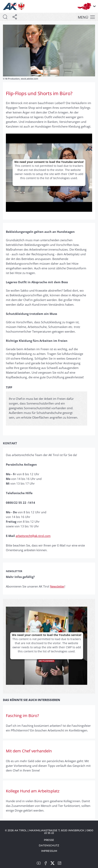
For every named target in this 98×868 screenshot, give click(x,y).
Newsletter (57, 586)
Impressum (49, 851)
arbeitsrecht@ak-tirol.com (33, 536)
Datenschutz (49, 845)
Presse (49, 840)
